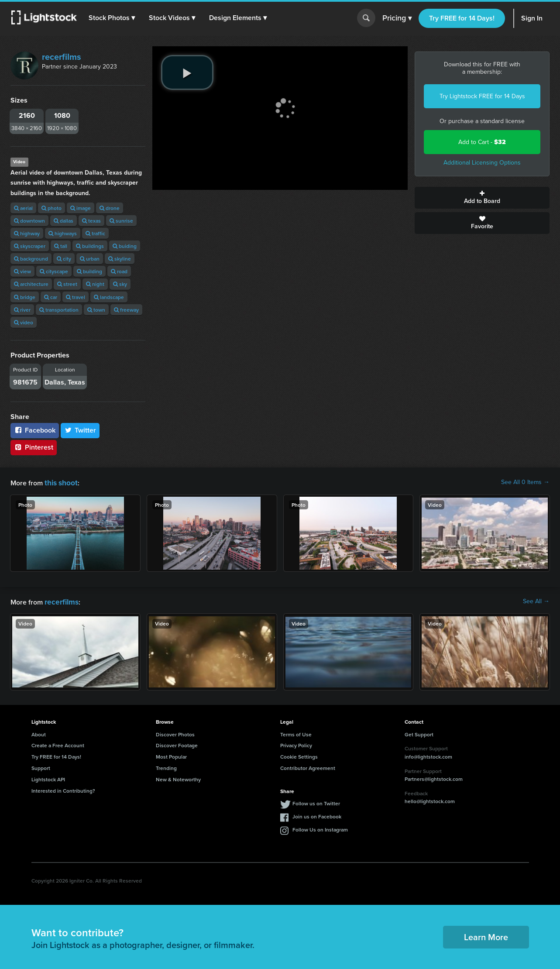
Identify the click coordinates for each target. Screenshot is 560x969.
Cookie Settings (299, 755)
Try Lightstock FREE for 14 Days (482, 96)
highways (63, 233)
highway (27, 233)
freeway (126, 310)
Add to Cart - (482, 142)
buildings (90, 246)
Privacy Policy (296, 744)
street (67, 284)
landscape (109, 297)
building (89, 271)
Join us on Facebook (317, 815)
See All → (536, 601)
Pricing (397, 18)
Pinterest (34, 447)
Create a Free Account (58, 744)
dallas (64, 221)
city (64, 259)
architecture (31, 284)
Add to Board (482, 198)
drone (110, 208)
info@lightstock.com (428, 755)
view (22, 271)
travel (76, 297)
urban (90, 259)
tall (61, 246)
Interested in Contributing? (63, 789)
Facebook (35, 430)
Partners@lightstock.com (434, 777)
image (81, 208)
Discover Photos (175, 733)
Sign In (532, 18)
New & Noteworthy (178, 778)
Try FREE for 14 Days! (462, 18)
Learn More (486, 935)
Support (41, 766)
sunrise (121, 221)
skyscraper (30, 246)
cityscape (54, 271)
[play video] (187, 72)
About (39, 733)
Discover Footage (177, 744)
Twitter (80, 430)
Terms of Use (296, 733)
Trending (166, 766)
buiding (125, 246)
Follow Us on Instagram (320, 828)
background (31, 259)
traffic (95, 233)
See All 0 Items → (525, 482)
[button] (113, 18)
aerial (23, 208)
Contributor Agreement (308, 766)
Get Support (419, 733)
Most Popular (171, 755)
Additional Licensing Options (482, 163)
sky (120, 284)
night (95, 284)
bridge (25, 297)
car (51, 297)
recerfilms (62, 57)
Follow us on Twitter (316, 802)
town (96, 310)
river (22, 310)
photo (52, 208)
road (119, 271)
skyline (120, 259)
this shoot (60, 482)
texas (91, 221)
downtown (29, 221)
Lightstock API (48, 778)
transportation (59, 310)
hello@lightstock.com (430, 799)
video (24, 322)
